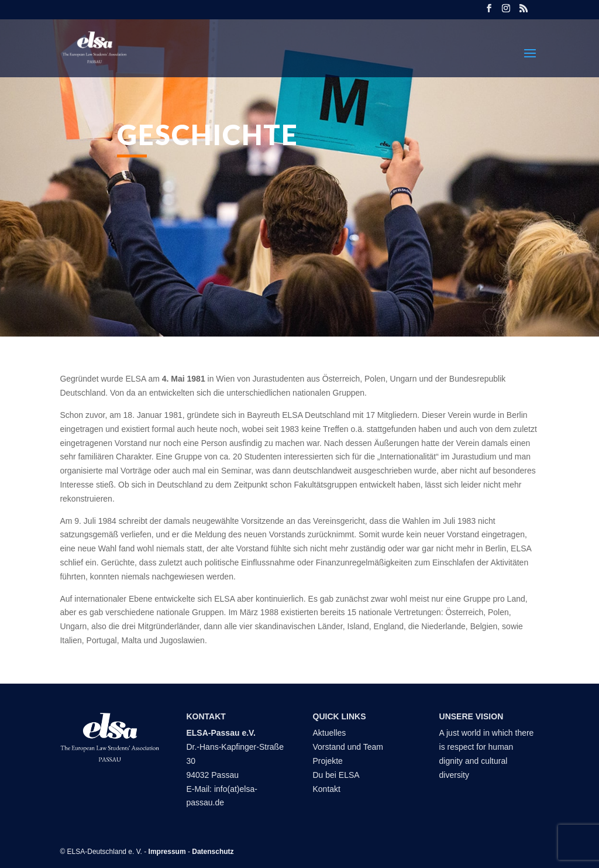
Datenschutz (213, 852)
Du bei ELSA (337, 775)
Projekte (328, 761)
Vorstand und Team (348, 747)
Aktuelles (330, 733)
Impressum (167, 852)
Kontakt (328, 789)
